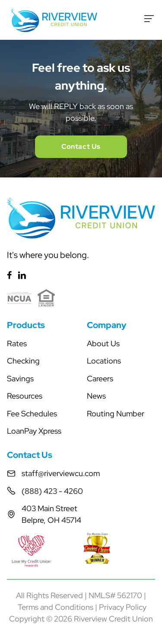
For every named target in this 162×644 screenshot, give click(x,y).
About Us (103, 343)
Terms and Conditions (56, 607)
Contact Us (81, 147)
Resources (25, 396)
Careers (100, 378)
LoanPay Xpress (34, 431)
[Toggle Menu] (149, 19)
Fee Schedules (32, 414)
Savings (20, 378)
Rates (17, 343)
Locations (104, 361)
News (96, 396)
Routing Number (116, 414)
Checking (23, 361)
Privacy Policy (123, 607)
